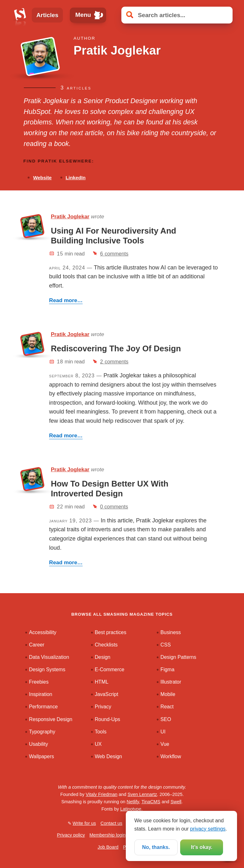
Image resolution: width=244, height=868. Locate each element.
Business (171, 632)
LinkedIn (75, 178)
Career (37, 645)
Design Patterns (178, 657)
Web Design (108, 756)
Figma (167, 669)
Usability (38, 744)
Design (102, 657)
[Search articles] (177, 15)
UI (163, 732)
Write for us (84, 823)
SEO (166, 719)
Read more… (66, 300)
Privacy (103, 707)
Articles (47, 15)
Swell (176, 802)
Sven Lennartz (142, 794)
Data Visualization (49, 657)
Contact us (111, 823)
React (167, 707)
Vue (165, 744)
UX (98, 744)
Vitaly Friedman (102, 794)
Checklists (106, 645)
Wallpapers (41, 756)
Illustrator (171, 682)
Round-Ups (107, 719)
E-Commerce (109, 669)
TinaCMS (151, 802)
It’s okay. (202, 847)
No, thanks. (156, 847)
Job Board (108, 847)
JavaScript (106, 694)
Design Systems (47, 669)
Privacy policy (71, 835)
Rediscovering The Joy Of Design (116, 348)
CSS (166, 645)
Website (42, 178)
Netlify (133, 802)
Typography (42, 732)
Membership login (108, 835)
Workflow (171, 756)
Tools (101, 732)
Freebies (39, 682)
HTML (102, 682)
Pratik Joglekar (70, 217)
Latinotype (131, 809)
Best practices (110, 632)
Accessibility (43, 632)
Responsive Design (51, 719)
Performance (43, 707)
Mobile (168, 694)
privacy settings (208, 829)
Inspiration (41, 694)
